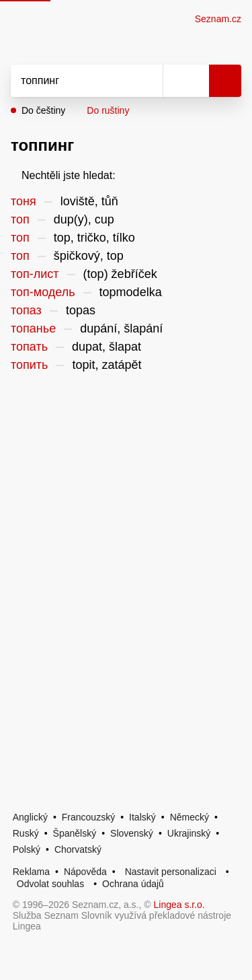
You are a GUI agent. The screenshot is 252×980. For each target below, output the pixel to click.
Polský (27, 849)
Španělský (75, 833)
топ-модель (43, 292)
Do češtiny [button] (43, 110)
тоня (24, 201)
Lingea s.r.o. (179, 905)
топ (20, 219)
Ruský (26, 833)
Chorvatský (78, 849)
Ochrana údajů (133, 884)
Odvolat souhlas (50, 884)
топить (29, 365)
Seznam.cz (218, 19)
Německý (190, 817)
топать (29, 347)
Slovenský (132, 833)
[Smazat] (148, 81)
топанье (33, 328)
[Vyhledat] (72, 81)
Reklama (31, 872)
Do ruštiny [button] (108, 110)
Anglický (30, 817)
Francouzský (88, 817)
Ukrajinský (189, 833)
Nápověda (85, 872)
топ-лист (35, 274)
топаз (26, 310)
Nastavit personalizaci (171, 872)
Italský (142, 817)
